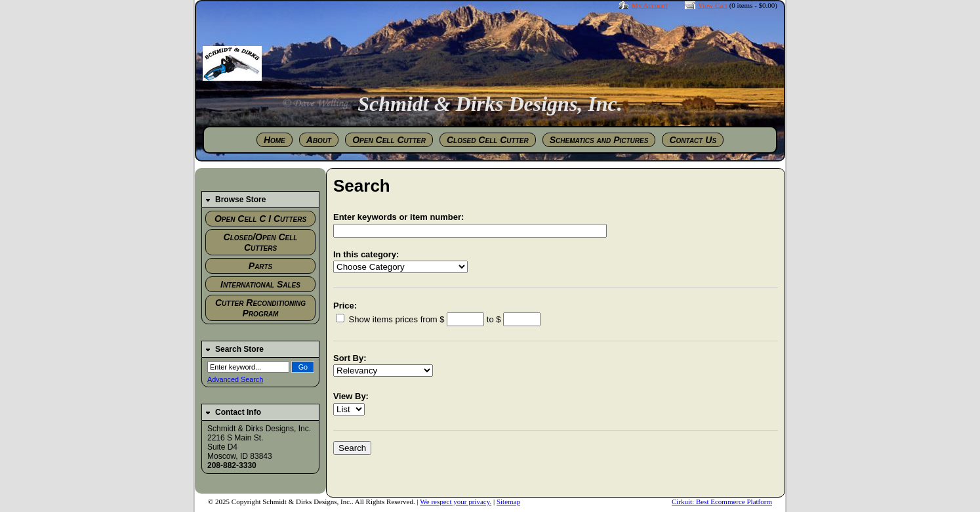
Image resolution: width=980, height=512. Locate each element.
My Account (650, 5)
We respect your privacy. (456, 501)
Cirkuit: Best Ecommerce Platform (722, 501)
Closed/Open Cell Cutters (261, 242)
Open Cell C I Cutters (260, 219)
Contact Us (693, 140)
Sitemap (508, 501)
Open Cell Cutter (389, 140)
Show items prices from (388, 319)
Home (275, 140)
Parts (260, 266)
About (319, 140)
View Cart (713, 5)
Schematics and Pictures (599, 140)
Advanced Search (235, 379)
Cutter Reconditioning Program (260, 308)
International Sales (260, 284)
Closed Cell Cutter (488, 140)
